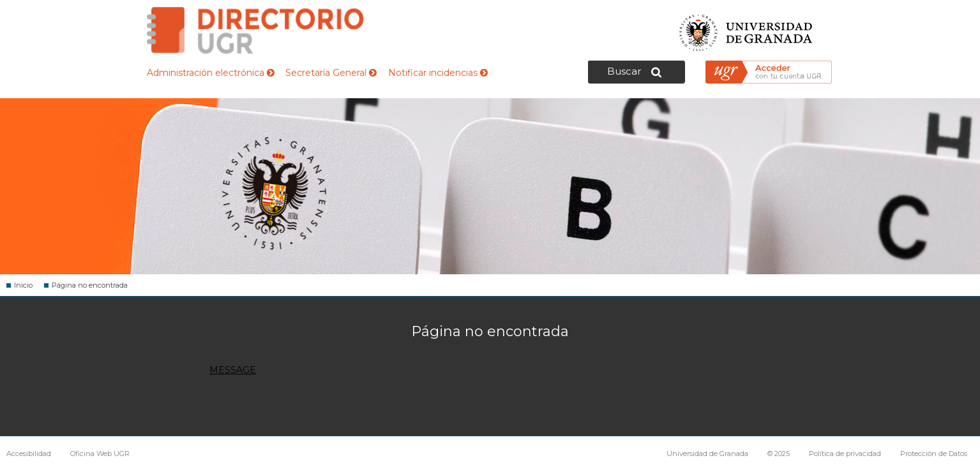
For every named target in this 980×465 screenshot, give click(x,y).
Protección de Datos (934, 454)
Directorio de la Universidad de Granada (255, 30)
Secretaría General (331, 73)
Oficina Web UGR (100, 454)
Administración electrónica (211, 73)
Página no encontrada (90, 285)
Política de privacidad (845, 454)
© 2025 (779, 454)
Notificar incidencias (438, 73)
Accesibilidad (29, 454)
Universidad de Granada (746, 29)
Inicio (23, 285)
